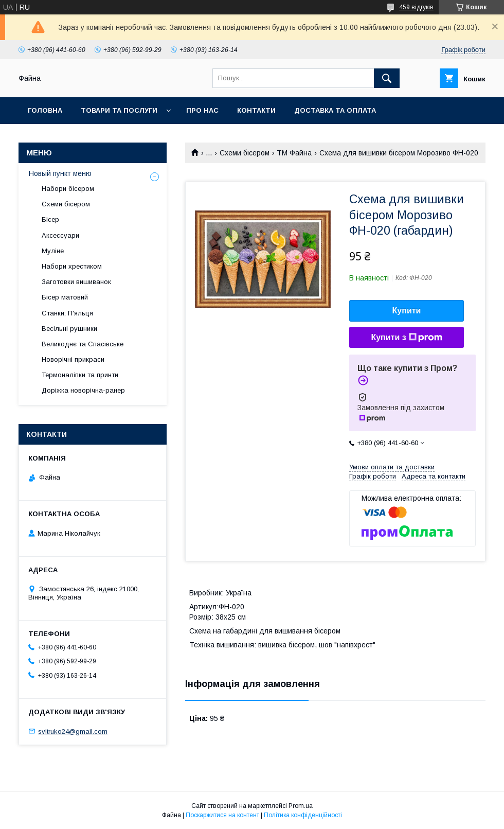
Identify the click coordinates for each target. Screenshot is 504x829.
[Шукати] (387, 78)
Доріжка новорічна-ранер (83, 390)
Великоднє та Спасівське (83, 344)
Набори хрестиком (72, 266)
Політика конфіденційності (303, 815)
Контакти (256, 110)
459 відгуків (416, 7)
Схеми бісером (245, 153)
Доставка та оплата (335, 110)
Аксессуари (60, 235)
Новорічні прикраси (73, 359)
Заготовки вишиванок (76, 282)
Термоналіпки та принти (80, 375)
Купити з (406, 338)
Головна (45, 110)
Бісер (50, 219)
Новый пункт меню (60, 173)
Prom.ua (301, 806)
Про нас (202, 110)
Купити (407, 311)
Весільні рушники (69, 329)
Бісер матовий (65, 297)
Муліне (53, 251)
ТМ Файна (294, 153)
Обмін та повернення (71, 137)
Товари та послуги (119, 110)
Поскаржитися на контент (222, 815)
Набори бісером (68, 189)
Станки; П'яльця (67, 313)
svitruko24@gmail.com (73, 731)
